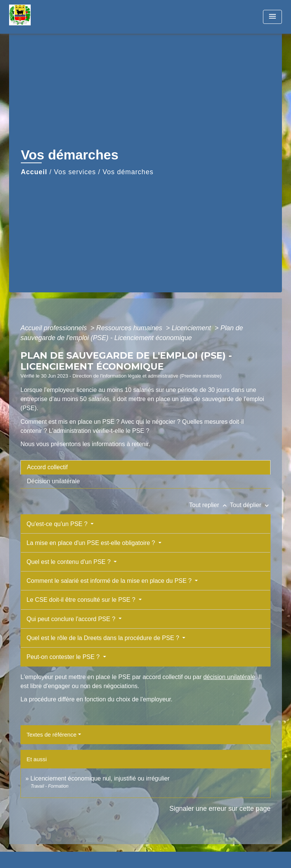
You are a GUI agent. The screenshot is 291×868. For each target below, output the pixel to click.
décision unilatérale (229, 677)
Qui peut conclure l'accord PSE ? (72, 619)
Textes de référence (52, 735)
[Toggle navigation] (272, 17)
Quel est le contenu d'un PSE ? (69, 562)
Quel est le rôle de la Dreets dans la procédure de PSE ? (104, 638)
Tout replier (210, 505)
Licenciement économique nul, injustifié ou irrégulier (100, 778)
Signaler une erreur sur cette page (220, 809)
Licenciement (192, 328)
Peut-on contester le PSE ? (64, 657)
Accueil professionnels (55, 328)
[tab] (145, 467)
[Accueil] (38, 17)
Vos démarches (128, 172)
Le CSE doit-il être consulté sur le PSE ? (82, 600)
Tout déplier (250, 505)
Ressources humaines (130, 328)
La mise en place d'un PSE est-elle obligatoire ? (92, 543)
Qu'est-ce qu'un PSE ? (58, 524)
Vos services (75, 172)
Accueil (34, 172)
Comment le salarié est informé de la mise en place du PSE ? (110, 581)
